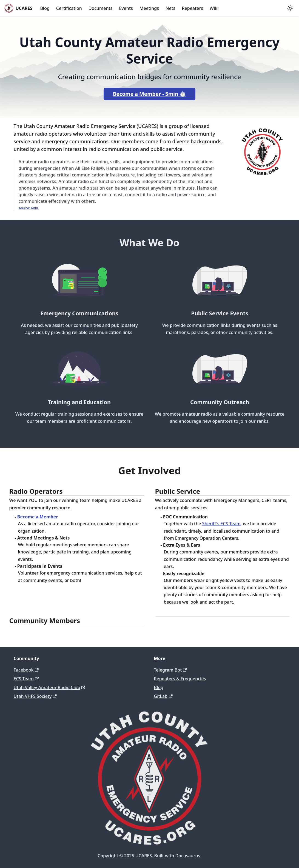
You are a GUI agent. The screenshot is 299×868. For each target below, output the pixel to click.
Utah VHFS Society (35, 696)
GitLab (163, 696)
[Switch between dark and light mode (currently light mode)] (290, 8)
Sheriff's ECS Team (221, 524)
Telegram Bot (170, 670)
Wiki (214, 8)
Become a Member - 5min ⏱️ (149, 94)
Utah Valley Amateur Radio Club (49, 687)
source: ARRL (29, 208)
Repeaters (193, 8)
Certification (69, 8)
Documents (101, 8)
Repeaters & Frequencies (180, 679)
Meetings (149, 8)
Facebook (26, 670)
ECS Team (26, 679)
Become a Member (38, 517)
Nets (170, 8)
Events (126, 8)
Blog (45, 8)
